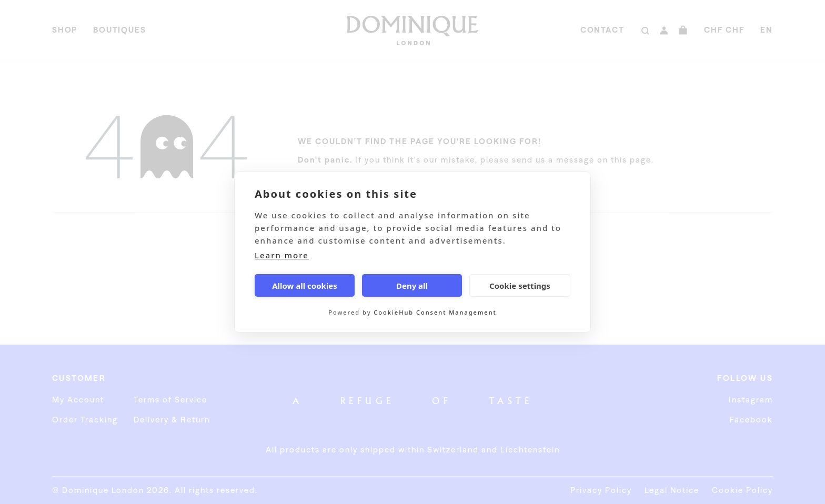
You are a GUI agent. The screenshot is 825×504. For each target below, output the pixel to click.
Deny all (412, 286)
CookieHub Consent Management (435, 312)
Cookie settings (520, 286)
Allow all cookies (305, 286)
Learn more (282, 255)
